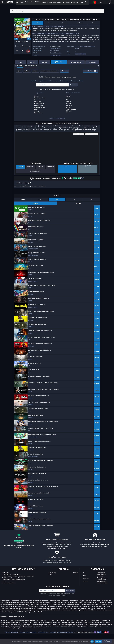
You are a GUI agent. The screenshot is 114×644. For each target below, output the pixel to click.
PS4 (78, 46)
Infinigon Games (55, 51)
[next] (29, 39)
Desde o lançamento (20, 177)
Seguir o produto (35, 181)
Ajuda (107, 641)
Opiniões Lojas (101, 589)
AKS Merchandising (103, 593)
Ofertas (19, 75)
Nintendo (85, 591)
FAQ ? (4, 591)
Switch (77, 48)
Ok (92, 641)
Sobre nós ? (5, 582)
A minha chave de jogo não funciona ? (13, 588)
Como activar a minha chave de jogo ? (13, 589)
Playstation (86, 588)
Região (26, 81)
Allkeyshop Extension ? (9, 593)
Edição (35, 81)
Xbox (84, 585)
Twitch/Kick (52, 582)
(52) (73, 188)
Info (37, 23)
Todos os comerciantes (57, 128)
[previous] (16, 39)
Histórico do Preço (30, 75)
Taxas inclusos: (90, 81)
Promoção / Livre (102, 588)
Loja (18, 81)
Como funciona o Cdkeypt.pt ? (11, 584)
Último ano (30, 176)
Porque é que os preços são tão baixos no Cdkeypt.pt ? (18, 586)
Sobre (50, 23)
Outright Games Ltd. (56, 53)
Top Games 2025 (102, 591)
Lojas (50, 584)
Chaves (64, 81)
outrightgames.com (56, 48)
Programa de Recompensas (101, 583)
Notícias (80, 23)
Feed (94, 23)
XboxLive (65, 23)
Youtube (76, 582)
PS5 (81, 46)
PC (76, 46)
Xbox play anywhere (56, 55)
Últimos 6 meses (40, 177)
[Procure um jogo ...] (57, 11)
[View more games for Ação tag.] (77, 55)
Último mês (50, 176)
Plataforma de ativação (49, 81)
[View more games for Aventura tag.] (83, 55)
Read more (98, 641)
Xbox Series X (92, 46)
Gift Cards (100, 586)
